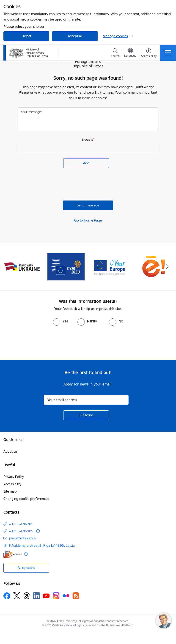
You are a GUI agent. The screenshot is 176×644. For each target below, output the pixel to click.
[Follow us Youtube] (46, 596)
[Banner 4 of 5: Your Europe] (110, 266)
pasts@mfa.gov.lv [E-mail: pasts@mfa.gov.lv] (23, 538)
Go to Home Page (88, 220)
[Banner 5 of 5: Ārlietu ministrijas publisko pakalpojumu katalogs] (154, 266)
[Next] (167, 267)
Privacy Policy (14, 477)
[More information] (38, 531)
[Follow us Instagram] (56, 596)
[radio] (61, 321)
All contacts (26, 568)
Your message (31, 112)
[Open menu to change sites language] (130, 53)
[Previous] (9, 267)
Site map (10, 491)
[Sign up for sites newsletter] (86, 415)
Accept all (75, 36)
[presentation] (53, 185)
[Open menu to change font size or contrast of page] (149, 53)
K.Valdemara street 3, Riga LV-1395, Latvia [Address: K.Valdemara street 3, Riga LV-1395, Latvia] (42, 545)
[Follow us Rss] (76, 596)
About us (10, 451)
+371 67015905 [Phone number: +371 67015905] (21, 531)
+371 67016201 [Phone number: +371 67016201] (21, 524)
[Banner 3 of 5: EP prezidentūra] (66, 266)
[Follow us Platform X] (17, 596)
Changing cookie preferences (26, 499)
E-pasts (87, 139)
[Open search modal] (115, 53)
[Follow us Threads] (27, 596)
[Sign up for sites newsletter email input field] (86, 400)
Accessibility (12, 484)
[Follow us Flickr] (66, 596)
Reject (26, 36)
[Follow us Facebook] (7, 596)
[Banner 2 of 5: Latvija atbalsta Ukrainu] (22, 266)
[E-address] (13, 554)
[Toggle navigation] (168, 53)
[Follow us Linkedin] (36, 596)
